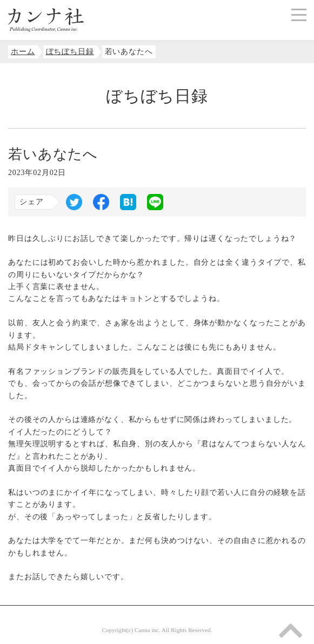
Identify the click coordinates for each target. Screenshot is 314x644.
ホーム (23, 52)
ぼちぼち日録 (70, 52)
